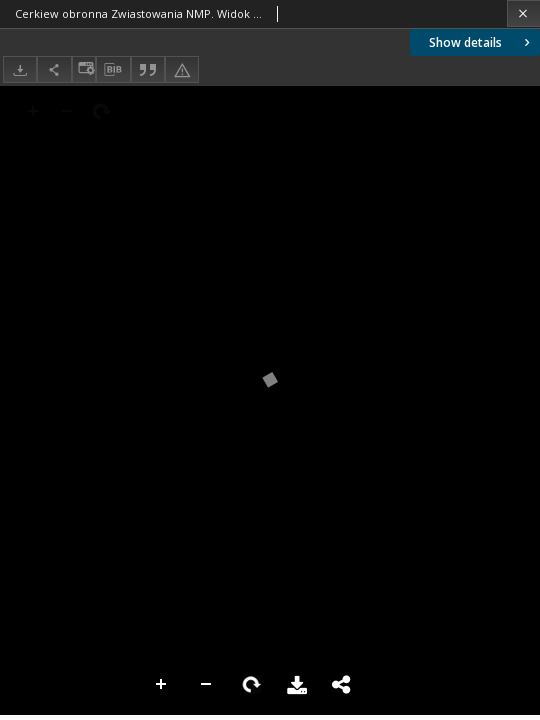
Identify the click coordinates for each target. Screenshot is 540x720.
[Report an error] (182, 69)
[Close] (523, 13)
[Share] (54, 69)
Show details (481, 42)
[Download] (20, 69)
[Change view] (84, 69)
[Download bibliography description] (113, 70)
